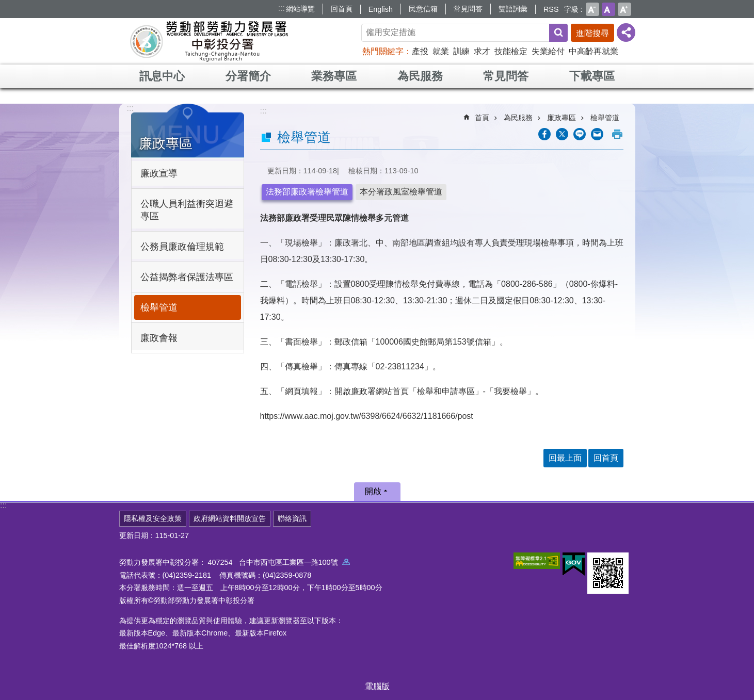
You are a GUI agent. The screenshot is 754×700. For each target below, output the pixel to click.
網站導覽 (300, 9)
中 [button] (608, 9)
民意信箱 (423, 9)
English (381, 9)
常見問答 (468, 9)
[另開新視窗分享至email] (597, 134)
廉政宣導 (159, 173)
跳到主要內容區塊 (5, 5)
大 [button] (624, 9)
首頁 (482, 118)
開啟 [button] (373, 491)
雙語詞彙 (513, 9)
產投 (420, 51)
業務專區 (334, 76)
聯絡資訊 (292, 518)
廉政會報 (159, 338)
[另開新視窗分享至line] (580, 134)
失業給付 (548, 51)
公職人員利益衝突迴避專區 (187, 210)
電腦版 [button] (377, 686)
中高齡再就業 (593, 51)
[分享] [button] (626, 32)
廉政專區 (166, 143)
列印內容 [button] (617, 134)
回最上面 (565, 458)
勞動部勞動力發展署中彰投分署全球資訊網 (209, 41)
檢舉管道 (159, 307)
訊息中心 (162, 76)
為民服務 (420, 76)
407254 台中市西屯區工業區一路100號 (279, 562)
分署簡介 (248, 76)
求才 (482, 51)
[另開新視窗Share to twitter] (562, 134)
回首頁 (342, 9)
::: (282, 8)
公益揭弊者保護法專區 (187, 277)
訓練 (461, 51)
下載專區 (592, 76)
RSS (551, 9)
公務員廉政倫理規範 (182, 247)
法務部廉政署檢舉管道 (307, 192)
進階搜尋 (592, 33)
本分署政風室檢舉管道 (401, 192)
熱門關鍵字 (383, 51)
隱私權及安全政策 (153, 518)
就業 (441, 51)
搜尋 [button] (558, 33)
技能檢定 (511, 51)
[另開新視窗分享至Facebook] (544, 134)
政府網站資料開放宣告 (230, 518)
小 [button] (592, 9)
